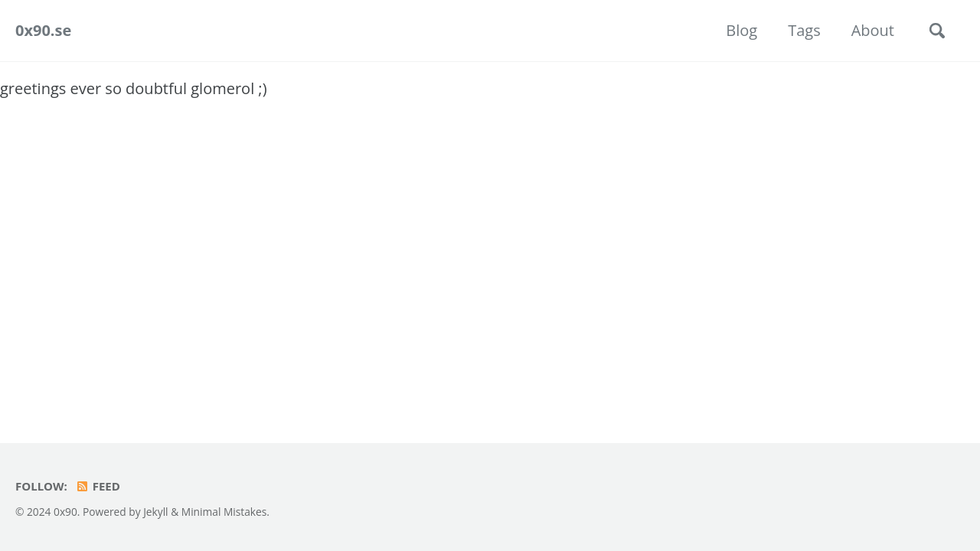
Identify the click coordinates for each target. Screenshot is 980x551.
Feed (98, 486)
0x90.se (43, 30)
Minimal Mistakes (224, 512)
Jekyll (155, 512)
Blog (742, 30)
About (873, 30)
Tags (804, 30)
